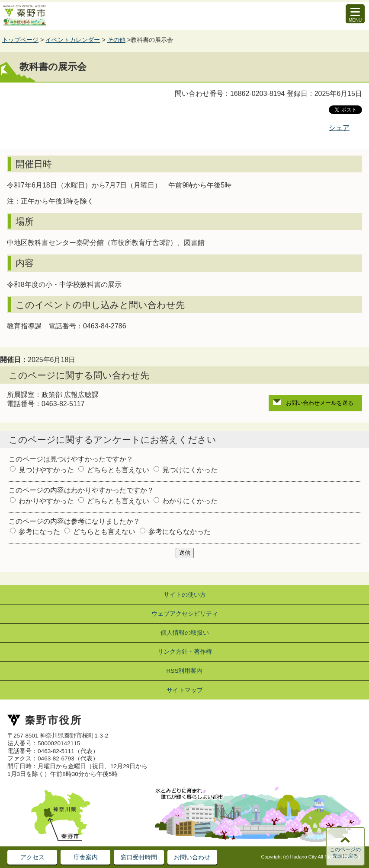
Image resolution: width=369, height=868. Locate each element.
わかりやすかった (46, 501)
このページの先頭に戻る (345, 853)
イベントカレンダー (73, 40)
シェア (339, 128)
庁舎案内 (86, 857)
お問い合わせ (192, 857)
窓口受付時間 (139, 857)
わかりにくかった (190, 501)
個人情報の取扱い (185, 633)
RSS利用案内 (185, 671)
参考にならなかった (180, 532)
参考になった (39, 532)
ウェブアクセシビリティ (185, 614)
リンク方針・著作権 (185, 652)
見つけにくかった (190, 470)
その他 (116, 40)
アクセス (32, 857)
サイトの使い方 (185, 595)
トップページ (20, 40)
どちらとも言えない (118, 470)
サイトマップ (185, 690)
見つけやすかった (46, 470)
